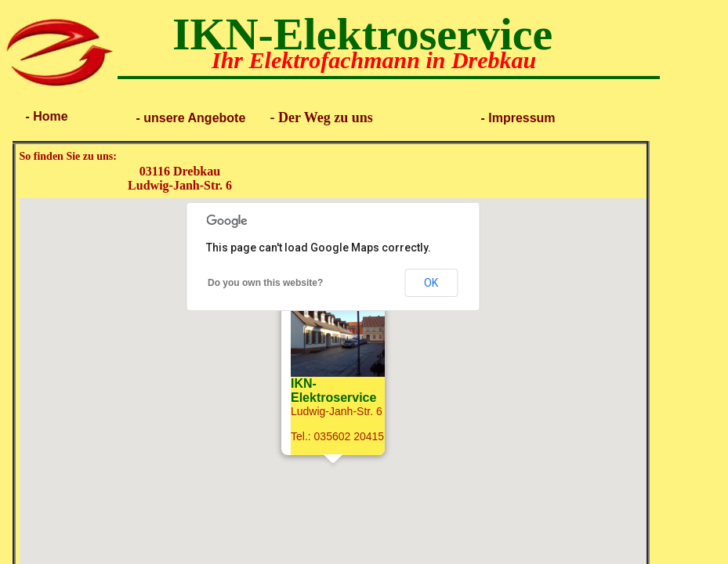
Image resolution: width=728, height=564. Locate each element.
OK (431, 283)
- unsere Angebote (189, 118)
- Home (45, 116)
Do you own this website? (265, 283)
